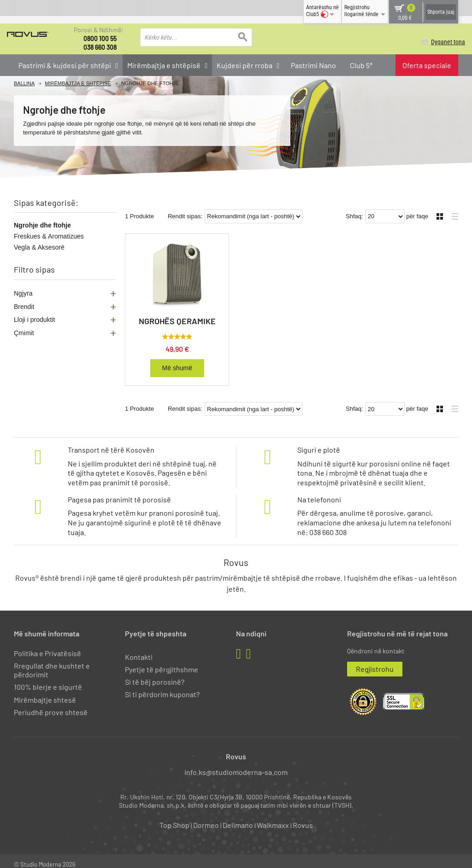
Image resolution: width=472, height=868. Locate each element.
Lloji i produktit (35, 320)
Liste (452, 208)
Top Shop (174, 818)
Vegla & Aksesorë (39, 247)
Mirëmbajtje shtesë (45, 692)
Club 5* (361, 65)
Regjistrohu (375, 661)
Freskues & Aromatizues (49, 236)
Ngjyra (23, 293)
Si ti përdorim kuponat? (162, 687)
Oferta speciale (427, 65)
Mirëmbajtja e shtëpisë (78, 84)
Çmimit (24, 333)
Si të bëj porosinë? (155, 674)
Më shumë (177, 361)
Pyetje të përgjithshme (162, 662)
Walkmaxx (273, 818)
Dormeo (206, 818)
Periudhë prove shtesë (51, 705)
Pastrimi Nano (313, 65)
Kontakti (139, 650)
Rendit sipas (184, 209)
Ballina (24, 84)
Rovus (303, 818)
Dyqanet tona (441, 42)
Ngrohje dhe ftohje (42, 225)
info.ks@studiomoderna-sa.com (236, 765)
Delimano (238, 818)
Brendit (24, 307)
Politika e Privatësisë (47, 646)
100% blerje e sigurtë (48, 679)
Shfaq (354, 209)
